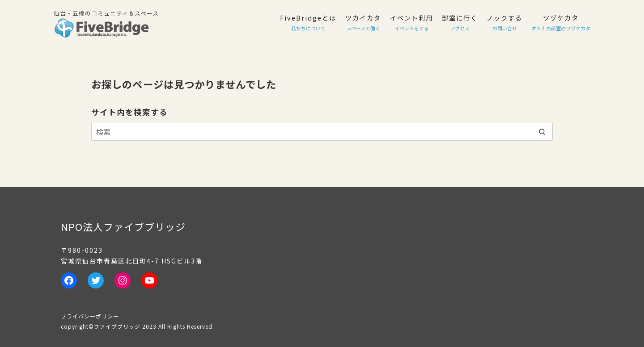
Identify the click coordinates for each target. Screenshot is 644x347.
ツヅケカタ (561, 22)
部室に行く (460, 22)
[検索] (322, 132)
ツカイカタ (363, 22)
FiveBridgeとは (308, 22)
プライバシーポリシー (90, 316)
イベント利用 (411, 22)
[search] (542, 132)
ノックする (504, 22)
